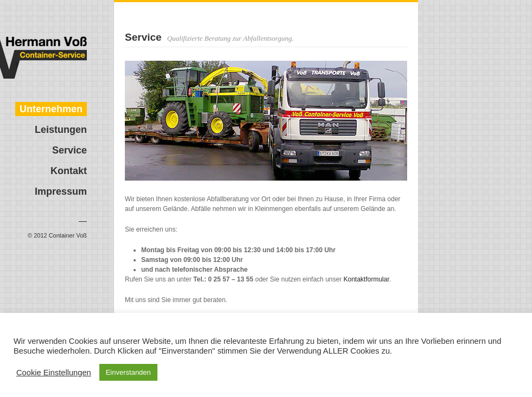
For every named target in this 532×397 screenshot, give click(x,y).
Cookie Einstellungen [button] (54, 373)
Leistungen (61, 130)
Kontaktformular (366, 279)
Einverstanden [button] (128, 372)
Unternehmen (51, 109)
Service (69, 150)
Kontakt (69, 171)
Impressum (61, 191)
